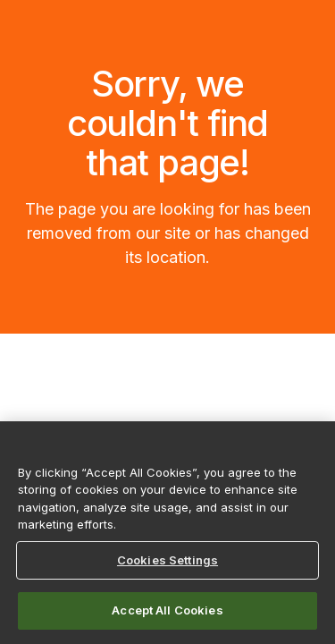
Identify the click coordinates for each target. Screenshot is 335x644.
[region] (167, 533)
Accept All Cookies (167, 610)
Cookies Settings (167, 560)
